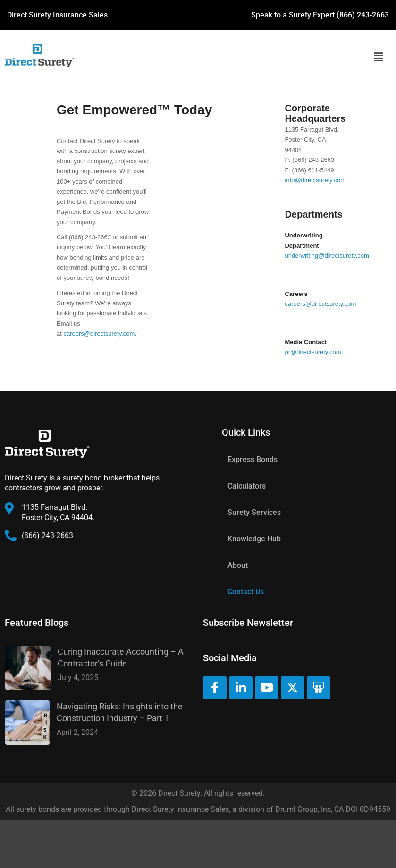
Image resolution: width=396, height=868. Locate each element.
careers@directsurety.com (99, 333)
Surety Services (254, 512)
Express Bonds (253, 459)
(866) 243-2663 (363, 15)
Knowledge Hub (254, 539)
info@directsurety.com (315, 180)
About (238, 565)
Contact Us (246, 592)
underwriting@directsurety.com (327, 256)
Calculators (247, 486)
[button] (378, 57)
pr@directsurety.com (313, 352)
